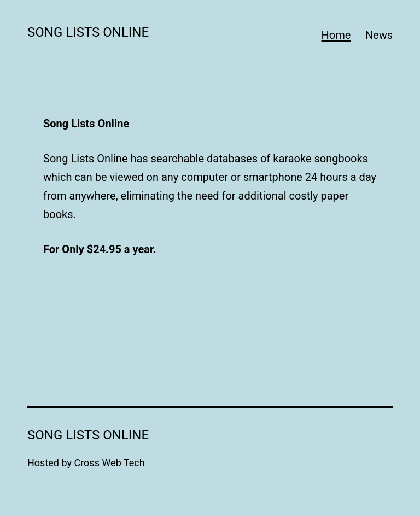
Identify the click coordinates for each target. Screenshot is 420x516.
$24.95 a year (120, 249)
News (379, 35)
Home (336, 35)
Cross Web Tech (109, 463)
